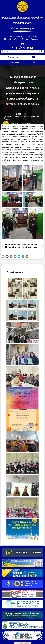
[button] (34, 57)
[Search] (42, 51)
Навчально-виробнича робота (17, 117)
